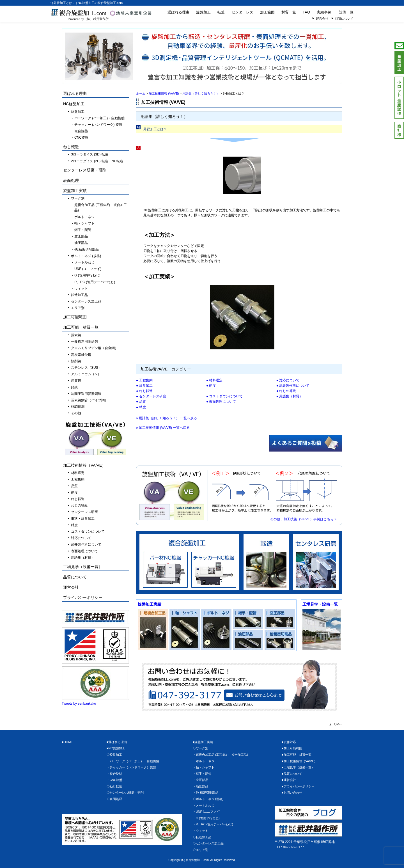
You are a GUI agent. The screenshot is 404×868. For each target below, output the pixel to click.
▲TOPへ (336, 724)
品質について (344, 19)
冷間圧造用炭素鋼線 (86, 394)
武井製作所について (294, 386)
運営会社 (322, 19)
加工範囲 (267, 12)
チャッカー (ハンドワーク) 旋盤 (98, 125)
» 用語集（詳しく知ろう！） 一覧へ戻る (167, 418)
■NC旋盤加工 (116, 748)
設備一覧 (346, 12)
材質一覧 (289, 12)
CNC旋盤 (81, 138)
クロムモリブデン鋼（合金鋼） (95, 348)
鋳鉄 (74, 387)
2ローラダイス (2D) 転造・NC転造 (97, 161)
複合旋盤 (81, 131)
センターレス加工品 (86, 301)
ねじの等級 (288, 391)
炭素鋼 (76, 335)
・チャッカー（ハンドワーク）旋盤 (131, 767)
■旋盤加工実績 (203, 742)
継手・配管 (83, 230)
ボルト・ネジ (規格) (86, 256)
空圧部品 (81, 236)
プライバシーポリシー (83, 597)
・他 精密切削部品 (206, 793)
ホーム (141, 93)
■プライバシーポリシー (298, 786)
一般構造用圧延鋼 (84, 342)
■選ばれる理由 (117, 742)
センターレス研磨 (153, 396)
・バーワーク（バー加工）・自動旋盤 (133, 761)
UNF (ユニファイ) (88, 269)
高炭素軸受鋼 (81, 355)
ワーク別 (78, 198)
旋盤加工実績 (150, 604)
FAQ (306, 12)
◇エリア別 (200, 850)
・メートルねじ (204, 805)
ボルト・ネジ (84, 217)
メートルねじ (84, 262)
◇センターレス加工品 (208, 843)
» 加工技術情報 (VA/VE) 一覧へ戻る (163, 428)
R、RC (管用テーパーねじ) (95, 282)
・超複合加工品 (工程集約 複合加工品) (220, 755)
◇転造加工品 (202, 837)
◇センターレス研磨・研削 (125, 793)
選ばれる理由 (178, 12)
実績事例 (324, 12)
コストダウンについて (226, 396)
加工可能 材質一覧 (81, 327)
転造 (221, 12)
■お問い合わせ (292, 793)
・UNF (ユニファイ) (207, 812)
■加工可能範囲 (292, 748)
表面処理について (222, 402)
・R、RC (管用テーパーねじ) (213, 824)
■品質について (292, 774)
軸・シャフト (84, 223)
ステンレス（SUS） (86, 368)
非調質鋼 (78, 407)
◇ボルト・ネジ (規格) (208, 799)
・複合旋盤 (114, 774)
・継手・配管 (202, 774)
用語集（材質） (291, 396)
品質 (143, 402)
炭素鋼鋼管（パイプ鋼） (89, 400)
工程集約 (146, 380)
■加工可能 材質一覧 (297, 755)
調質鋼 (76, 381)
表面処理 (71, 180)
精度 (143, 407)
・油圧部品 (200, 786)
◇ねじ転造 (114, 786)
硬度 (212, 386)
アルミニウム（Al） (86, 374)
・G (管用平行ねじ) (206, 818)
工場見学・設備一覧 (320, 604)
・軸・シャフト (204, 767)
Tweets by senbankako (79, 704)
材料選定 (216, 380)
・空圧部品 (200, 780)
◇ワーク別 (200, 748)
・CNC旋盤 (115, 780)
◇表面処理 (114, 799)
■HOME (67, 742)
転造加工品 (79, 295)
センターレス (242, 12)
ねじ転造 (146, 391)
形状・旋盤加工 (83, 519)
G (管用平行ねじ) (87, 275)
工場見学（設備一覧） (83, 567)
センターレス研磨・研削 (85, 170)
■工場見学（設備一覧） (298, 767)
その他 (76, 413)
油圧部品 (81, 243)
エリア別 (78, 308)
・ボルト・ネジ (204, 761)
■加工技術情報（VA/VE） (299, 761)
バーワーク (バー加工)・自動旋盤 (99, 118)
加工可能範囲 (75, 317)
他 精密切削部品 (87, 249)
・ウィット (200, 831)
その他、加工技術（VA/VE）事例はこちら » (303, 519)
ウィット (81, 288)
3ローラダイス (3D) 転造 (90, 154)
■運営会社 (289, 780)
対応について (289, 380)
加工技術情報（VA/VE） (84, 465)
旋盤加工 (203, 12)
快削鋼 (76, 361)
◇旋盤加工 (114, 755)
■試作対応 (289, 742)
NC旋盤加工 (74, 104)
